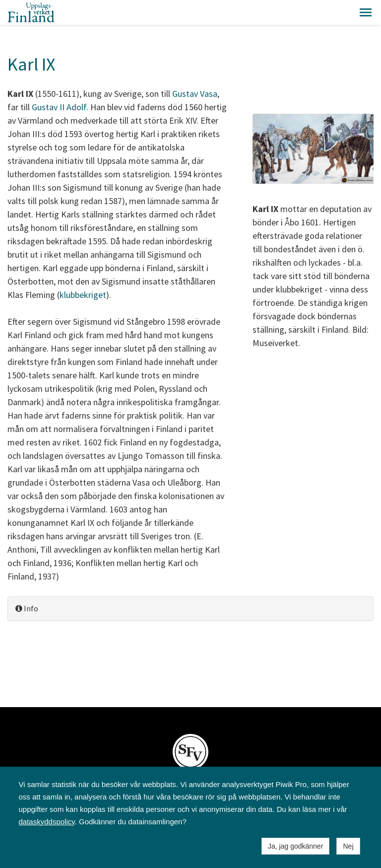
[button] (366, 12)
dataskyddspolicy (47, 822)
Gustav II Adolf (59, 107)
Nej (348, 846)
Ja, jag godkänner (295, 846)
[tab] (190, 609)
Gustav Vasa (195, 94)
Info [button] (27, 608)
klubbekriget (83, 295)
